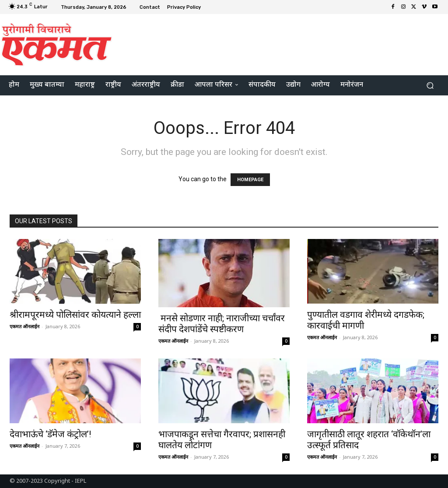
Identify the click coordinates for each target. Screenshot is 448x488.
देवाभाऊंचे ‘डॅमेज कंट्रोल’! (50, 434)
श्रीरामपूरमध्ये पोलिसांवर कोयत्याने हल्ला (75, 315)
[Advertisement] (277, 43)
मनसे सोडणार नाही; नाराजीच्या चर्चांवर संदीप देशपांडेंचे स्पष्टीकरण (222, 324)
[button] (430, 86)
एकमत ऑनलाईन (24, 326)
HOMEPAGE (250, 180)
